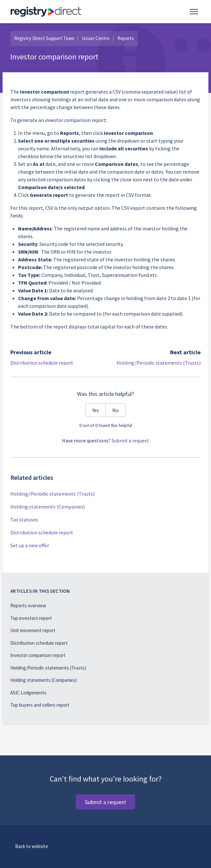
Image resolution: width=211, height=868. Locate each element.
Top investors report (31, 618)
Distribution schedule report (42, 363)
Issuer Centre (96, 38)
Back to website (32, 846)
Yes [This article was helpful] (96, 410)
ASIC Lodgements (28, 693)
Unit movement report (33, 630)
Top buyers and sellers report (40, 705)
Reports (126, 38)
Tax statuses (24, 520)
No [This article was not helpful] (116, 410)
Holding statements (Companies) (48, 507)
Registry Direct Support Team (44, 38)
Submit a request (130, 440)
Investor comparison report (38, 655)
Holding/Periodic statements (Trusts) (159, 363)
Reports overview (28, 606)
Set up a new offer (30, 545)
